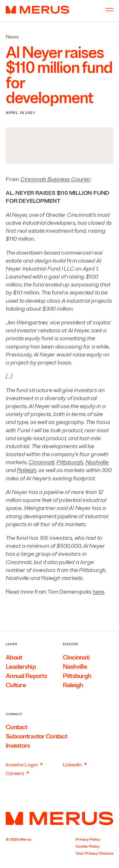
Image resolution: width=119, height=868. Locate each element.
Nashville (97, 462)
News (12, 37)
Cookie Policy (88, 847)
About (14, 657)
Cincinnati (41, 462)
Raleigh (26, 470)
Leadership (21, 667)
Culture (16, 685)
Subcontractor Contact (36, 736)
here (98, 592)
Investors (18, 746)
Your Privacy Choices (94, 854)
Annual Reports (26, 676)
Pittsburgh (70, 462)
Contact (17, 727)
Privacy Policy (88, 840)
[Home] (60, 819)
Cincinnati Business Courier (55, 179)
